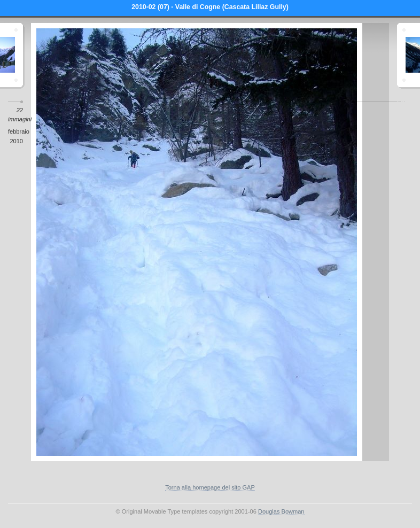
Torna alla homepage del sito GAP (210, 487)
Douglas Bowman (281, 511)
